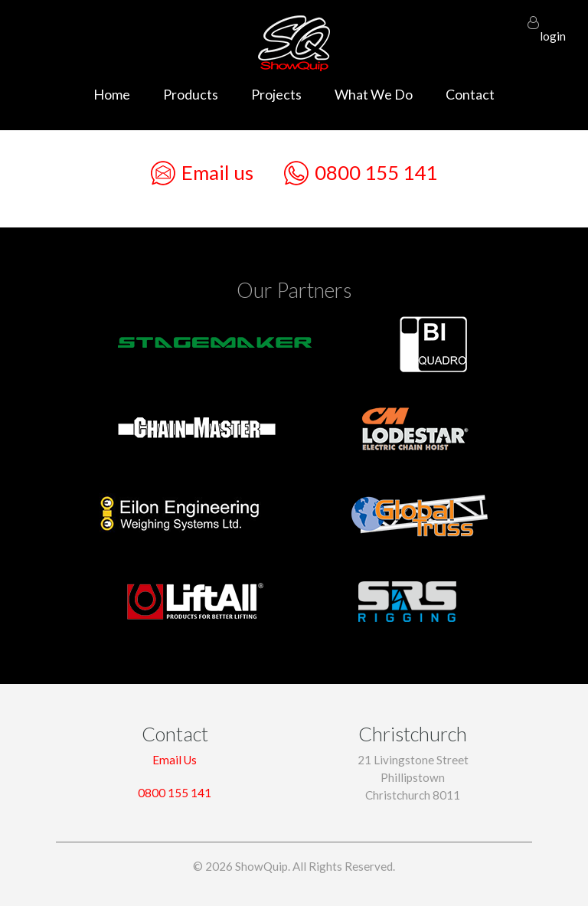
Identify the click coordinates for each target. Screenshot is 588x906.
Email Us (175, 760)
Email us (202, 173)
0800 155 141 (361, 173)
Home (112, 94)
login (553, 29)
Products (191, 94)
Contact (470, 94)
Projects (276, 94)
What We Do (374, 94)
